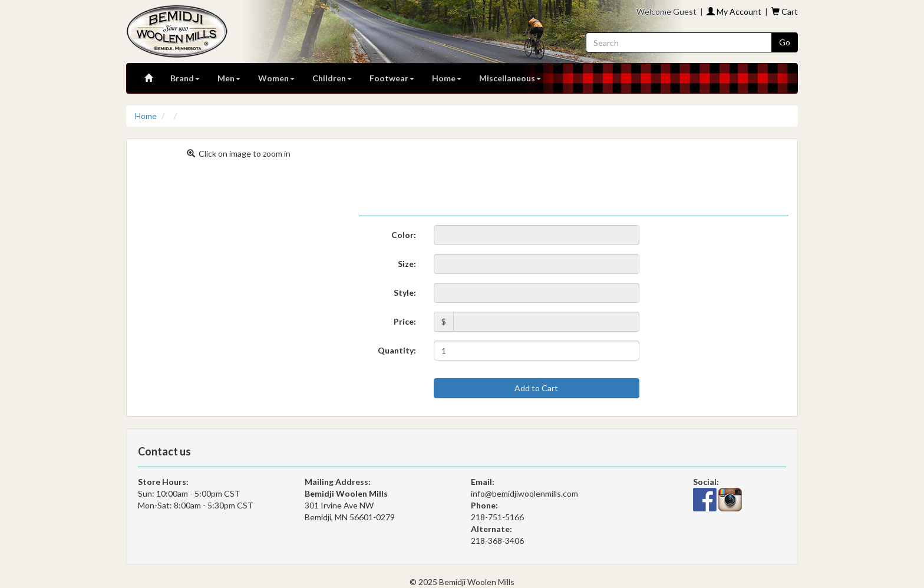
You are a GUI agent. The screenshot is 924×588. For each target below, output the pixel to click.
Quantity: (397, 350)
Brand (185, 78)
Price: (405, 321)
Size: (407, 264)
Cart (785, 11)
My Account (734, 11)
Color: (404, 235)
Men (229, 78)
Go (785, 42)
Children (332, 78)
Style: (405, 293)
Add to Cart (536, 388)
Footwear (392, 78)
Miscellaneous (510, 78)
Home (447, 78)
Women (276, 78)
